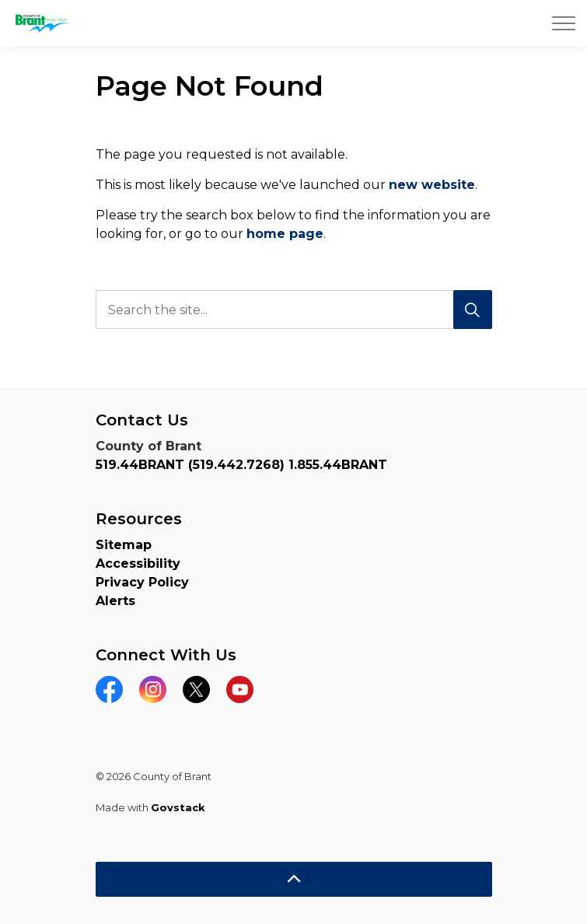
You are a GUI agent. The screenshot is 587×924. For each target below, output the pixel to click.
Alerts (115, 601)
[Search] (473, 310)
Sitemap (124, 545)
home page (285, 234)
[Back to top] (294, 879)
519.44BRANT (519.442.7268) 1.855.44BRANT (241, 465)
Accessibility (138, 563)
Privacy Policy (142, 582)
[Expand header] (564, 23)
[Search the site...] (294, 310)
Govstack (178, 807)
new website (432, 185)
